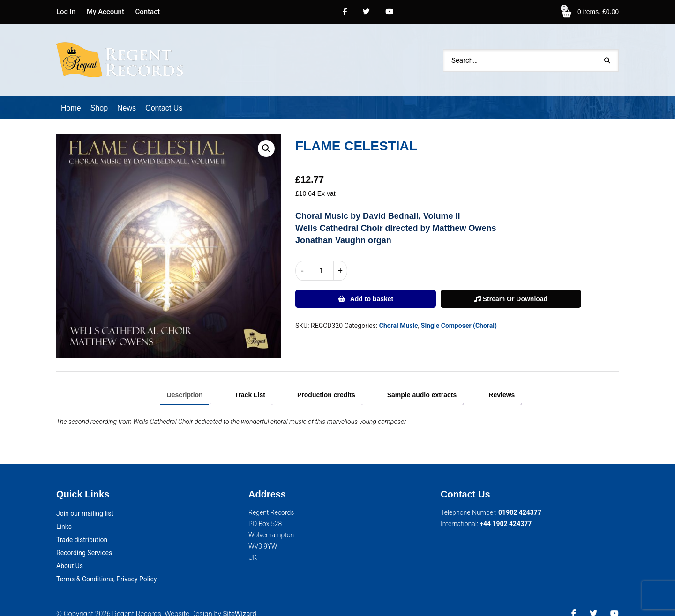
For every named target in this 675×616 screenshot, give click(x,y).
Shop (99, 96)
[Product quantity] (321, 259)
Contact (147, 12)
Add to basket (372, 287)
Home (71, 96)
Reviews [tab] (502, 383)
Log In (66, 12)
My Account (105, 12)
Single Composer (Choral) (459, 313)
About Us (70, 554)
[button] (266, 136)
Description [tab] (185, 383)
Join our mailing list (85, 501)
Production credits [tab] (326, 383)
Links (64, 514)
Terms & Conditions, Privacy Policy (106, 567)
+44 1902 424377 (506, 512)
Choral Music (399, 313)
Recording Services (84, 541)
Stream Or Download (511, 287)
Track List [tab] (250, 383)
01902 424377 (520, 500)
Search (607, 54)
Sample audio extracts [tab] (422, 383)
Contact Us (164, 96)
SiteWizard (239, 601)
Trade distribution (82, 527)
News (127, 96)
